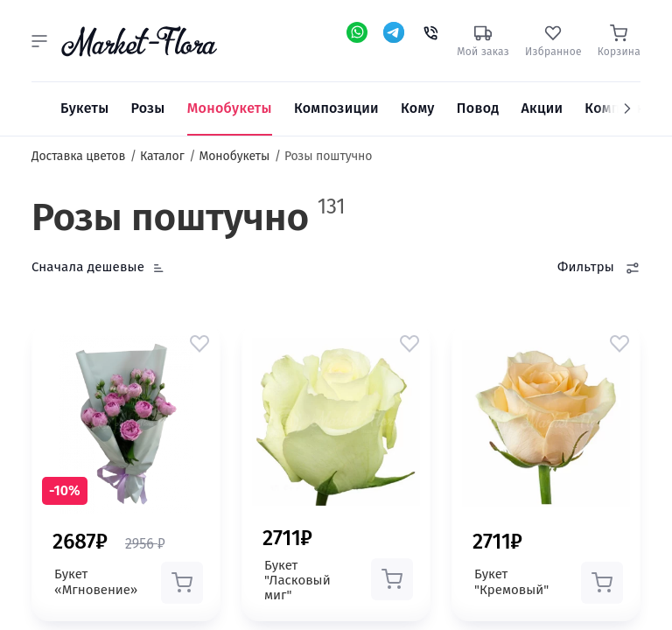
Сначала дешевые (88, 267)
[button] (39, 41)
